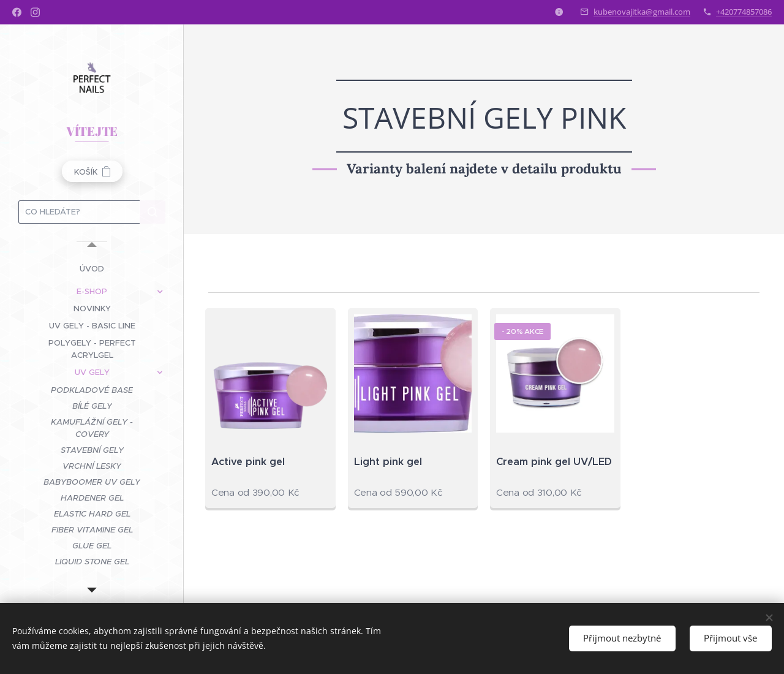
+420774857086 (744, 12)
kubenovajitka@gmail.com (642, 12)
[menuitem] (92, 269)
